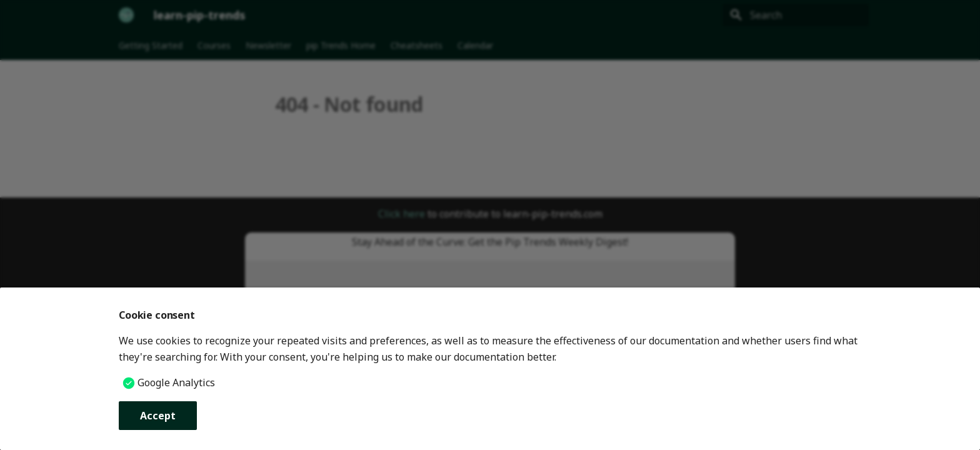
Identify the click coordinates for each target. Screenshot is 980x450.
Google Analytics (176, 382)
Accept (158, 416)
